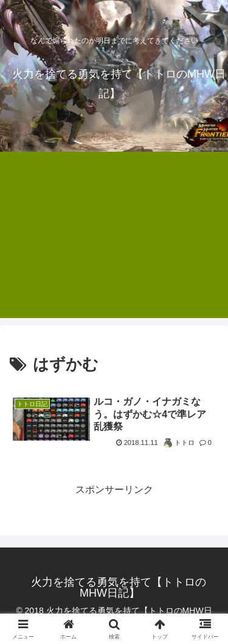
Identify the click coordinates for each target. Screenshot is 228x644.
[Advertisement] (114, 242)
